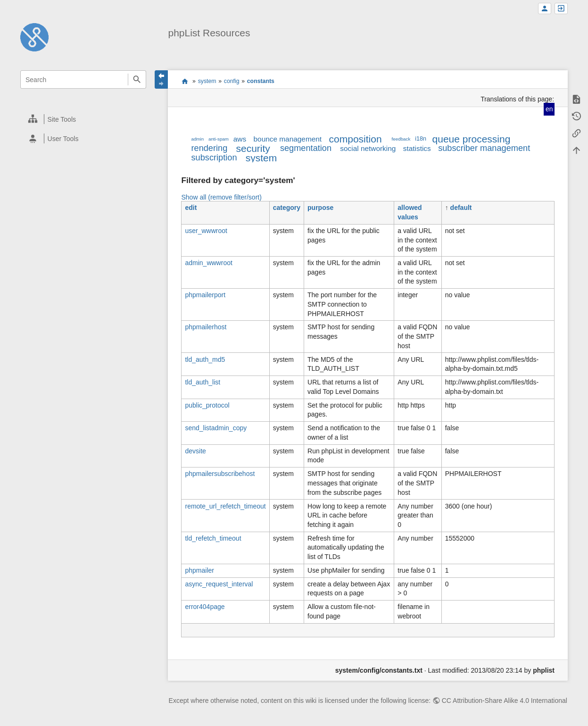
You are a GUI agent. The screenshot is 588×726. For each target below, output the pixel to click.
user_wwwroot (206, 231)
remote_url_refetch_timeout (225, 506)
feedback (401, 139)
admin (197, 139)
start (185, 81)
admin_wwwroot (208, 263)
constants (261, 81)
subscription (214, 158)
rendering (209, 148)
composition (356, 139)
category (287, 208)
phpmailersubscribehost (220, 474)
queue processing (472, 139)
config (232, 81)
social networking (368, 148)
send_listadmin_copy (216, 428)
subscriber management (484, 148)
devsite (195, 451)
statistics (417, 148)
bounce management (288, 139)
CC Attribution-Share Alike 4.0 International (505, 701)
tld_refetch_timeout (213, 538)
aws (240, 139)
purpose (320, 208)
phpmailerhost (206, 327)
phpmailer (199, 570)
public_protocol (207, 405)
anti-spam (219, 139)
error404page (205, 607)
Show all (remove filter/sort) (221, 197)
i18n (421, 139)
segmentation (306, 148)
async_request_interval (219, 584)
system (207, 81)
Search (137, 79)
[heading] (84, 119)
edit (191, 208)
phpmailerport (205, 295)
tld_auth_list (203, 382)
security (253, 148)
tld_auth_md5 (205, 359)
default (461, 208)
